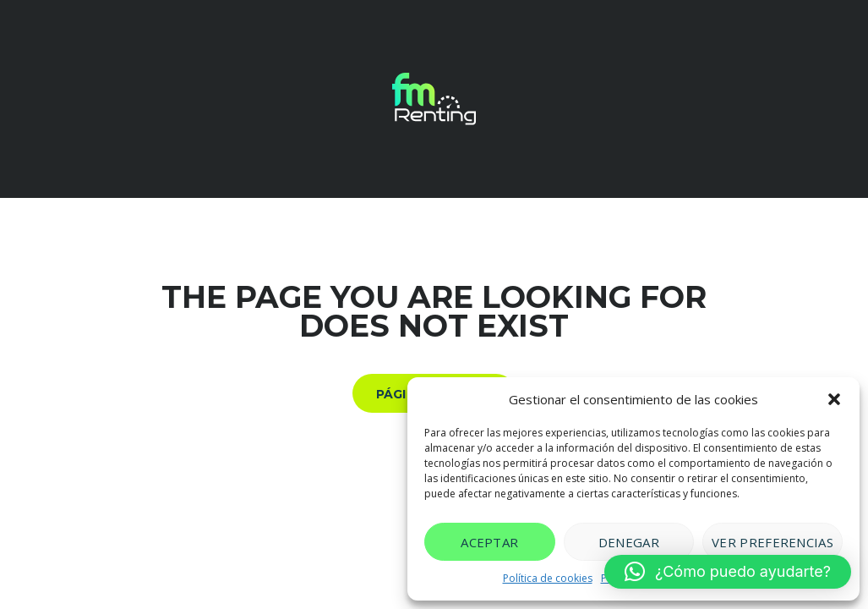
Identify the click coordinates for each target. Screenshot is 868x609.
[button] (834, 399)
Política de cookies (548, 578)
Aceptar (489, 542)
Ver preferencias (772, 542)
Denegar (629, 542)
